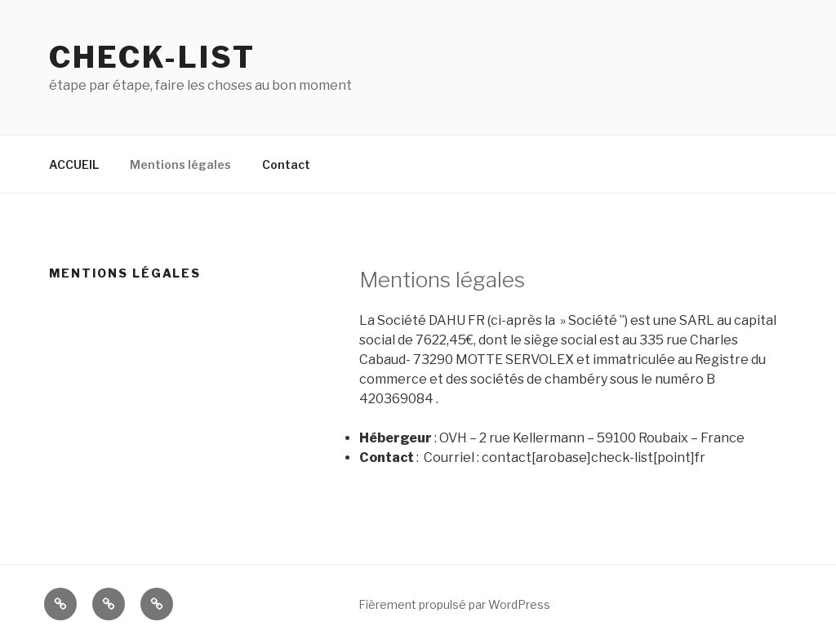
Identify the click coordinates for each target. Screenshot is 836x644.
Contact (286, 164)
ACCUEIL (74, 164)
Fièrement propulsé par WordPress (454, 604)
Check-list (152, 57)
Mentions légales (180, 164)
